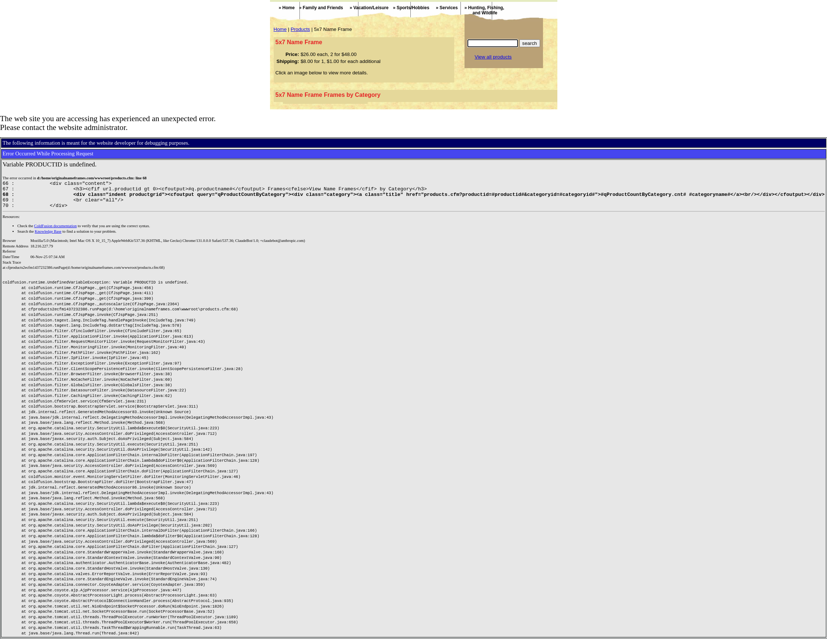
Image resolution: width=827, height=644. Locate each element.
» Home (287, 8)
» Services (447, 8)
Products (300, 29)
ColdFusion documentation (56, 231)
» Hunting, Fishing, (481, 10)
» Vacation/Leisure (369, 8)
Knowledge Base (48, 237)
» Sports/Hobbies (411, 8)
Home (280, 29)
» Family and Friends (321, 8)
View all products (493, 57)
